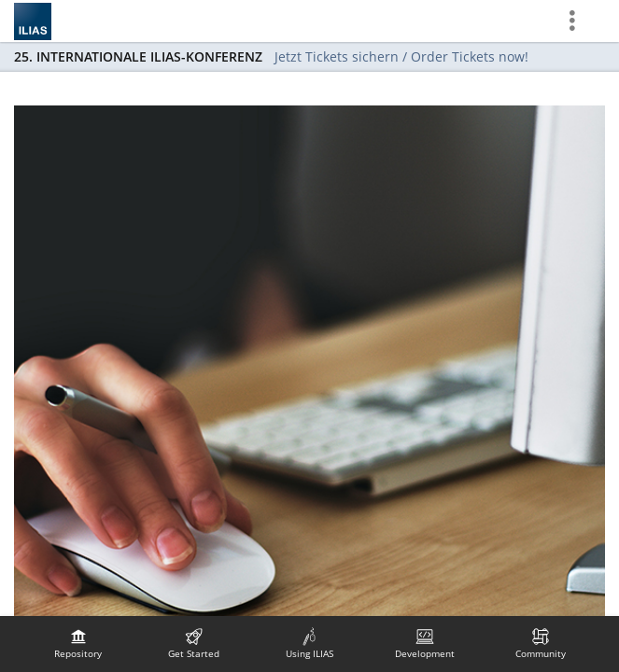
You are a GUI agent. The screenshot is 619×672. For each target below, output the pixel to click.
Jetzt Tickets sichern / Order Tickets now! (401, 56)
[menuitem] (78, 644)
